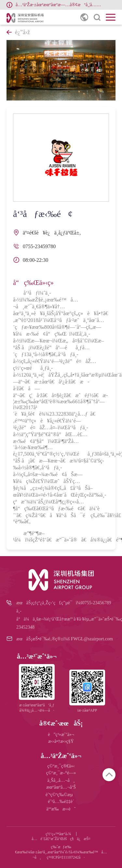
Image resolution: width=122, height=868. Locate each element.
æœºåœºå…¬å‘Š (61, 787)
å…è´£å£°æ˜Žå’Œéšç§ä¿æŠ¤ (61, 839)
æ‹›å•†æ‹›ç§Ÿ (61, 741)
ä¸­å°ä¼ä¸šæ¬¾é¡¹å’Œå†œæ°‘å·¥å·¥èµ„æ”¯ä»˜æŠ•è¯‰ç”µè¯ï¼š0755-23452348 (66, 619)
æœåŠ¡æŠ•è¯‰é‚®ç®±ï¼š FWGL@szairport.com (65, 639)
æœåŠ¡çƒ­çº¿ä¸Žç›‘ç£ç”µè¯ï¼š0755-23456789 (64, 603)
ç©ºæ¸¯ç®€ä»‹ (61, 766)
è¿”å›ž (18, 32)
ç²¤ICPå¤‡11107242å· (66, 857)
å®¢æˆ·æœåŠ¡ (61, 723)
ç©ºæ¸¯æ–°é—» (61, 773)
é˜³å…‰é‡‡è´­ (61, 801)
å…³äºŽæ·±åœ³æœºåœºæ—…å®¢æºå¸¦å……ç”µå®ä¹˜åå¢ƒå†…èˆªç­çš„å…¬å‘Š (60, 5)
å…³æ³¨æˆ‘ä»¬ (37, 656)
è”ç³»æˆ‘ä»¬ (61, 734)
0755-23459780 (39, 246)
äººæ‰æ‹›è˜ (61, 809)
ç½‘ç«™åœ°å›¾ (58, 834)
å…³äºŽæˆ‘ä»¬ (61, 756)
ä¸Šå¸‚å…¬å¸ (61, 780)
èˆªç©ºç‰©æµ (61, 795)
